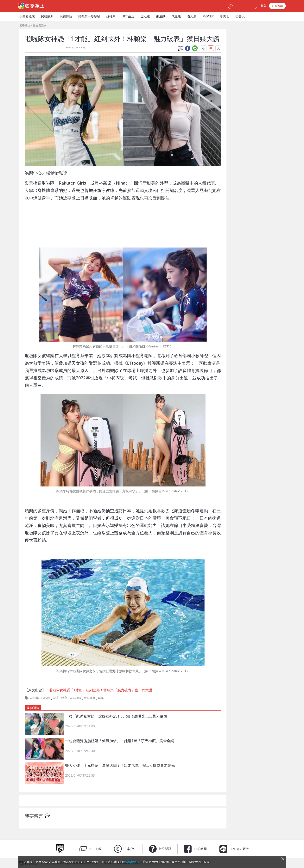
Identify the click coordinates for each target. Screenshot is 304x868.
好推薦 (111, 16)
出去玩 (240, 16)
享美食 (225, 16)
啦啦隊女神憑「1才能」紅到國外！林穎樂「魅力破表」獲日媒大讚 (101, 690)
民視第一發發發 (89, 16)
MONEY (208, 16)
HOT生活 (128, 16)
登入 (263, 6)
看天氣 (192, 16)
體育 (64, 698)
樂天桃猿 (75, 698)
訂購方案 (277, 6)
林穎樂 (35, 698)
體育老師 (90, 698)
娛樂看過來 (27, 16)
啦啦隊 (46, 698)
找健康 (176, 16)
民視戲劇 (47, 16)
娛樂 (101, 698)
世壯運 (145, 16)
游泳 (56, 698)
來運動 (161, 16)
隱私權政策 (132, 862)
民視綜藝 (66, 16)
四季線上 (25, 25)
